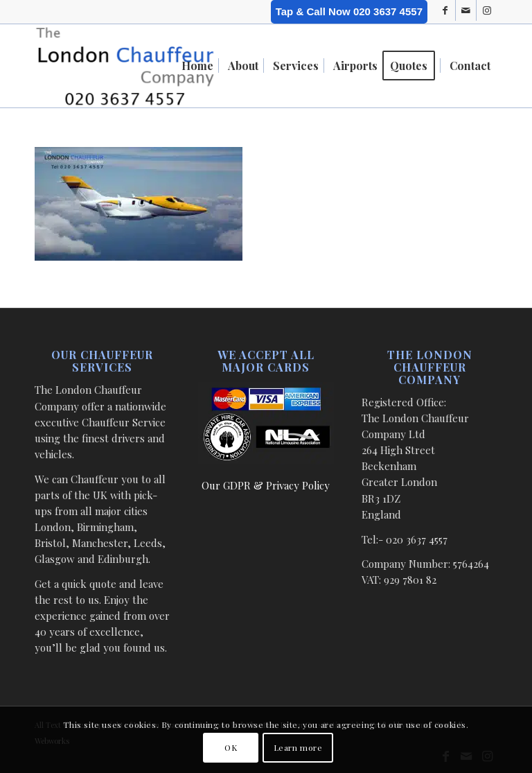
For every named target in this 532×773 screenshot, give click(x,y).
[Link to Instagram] (487, 10)
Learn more (298, 747)
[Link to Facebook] (445, 10)
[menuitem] (197, 66)
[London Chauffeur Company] (125, 66)
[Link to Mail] (466, 10)
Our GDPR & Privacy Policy (266, 485)
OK (231, 747)
